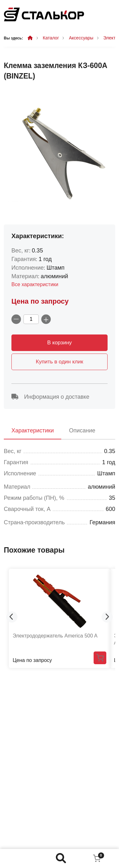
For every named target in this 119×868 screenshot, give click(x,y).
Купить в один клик (60, 362)
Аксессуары (81, 38)
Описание (82, 431)
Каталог (51, 38)
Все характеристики (35, 284)
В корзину (60, 343)
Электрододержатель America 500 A (55, 636)
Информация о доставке (50, 397)
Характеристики (33, 431)
